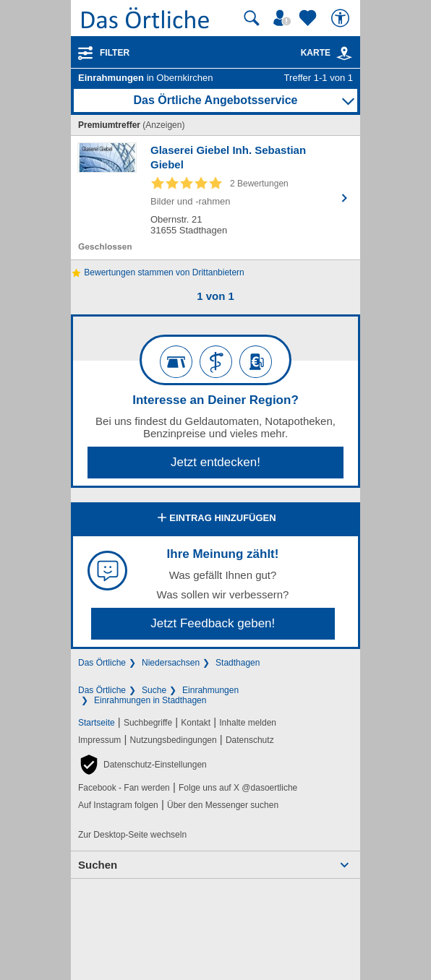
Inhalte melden (248, 723)
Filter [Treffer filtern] (115, 53)
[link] (344, 53)
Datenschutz (250, 740)
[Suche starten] (252, 18)
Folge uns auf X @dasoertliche (238, 788)
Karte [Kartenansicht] (327, 53)
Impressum (99, 740)
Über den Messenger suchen (223, 805)
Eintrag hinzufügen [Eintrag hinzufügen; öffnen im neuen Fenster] (215, 519)
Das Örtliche (102, 663)
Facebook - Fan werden (124, 788)
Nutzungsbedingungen (174, 740)
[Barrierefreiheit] (342, 18)
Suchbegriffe (148, 723)
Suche (154, 690)
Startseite (97, 723)
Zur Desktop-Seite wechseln (132, 835)
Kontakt (196, 723)
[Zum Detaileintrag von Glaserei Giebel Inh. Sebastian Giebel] (215, 198)
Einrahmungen (210, 690)
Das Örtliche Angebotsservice (215, 100)
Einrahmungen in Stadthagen (150, 700)
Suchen (98, 865)
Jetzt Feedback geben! (213, 623)
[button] (142, 765)
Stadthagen (238, 663)
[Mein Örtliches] (284, 18)
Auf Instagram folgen (118, 805)
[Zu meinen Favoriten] (310, 18)
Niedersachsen (171, 663)
